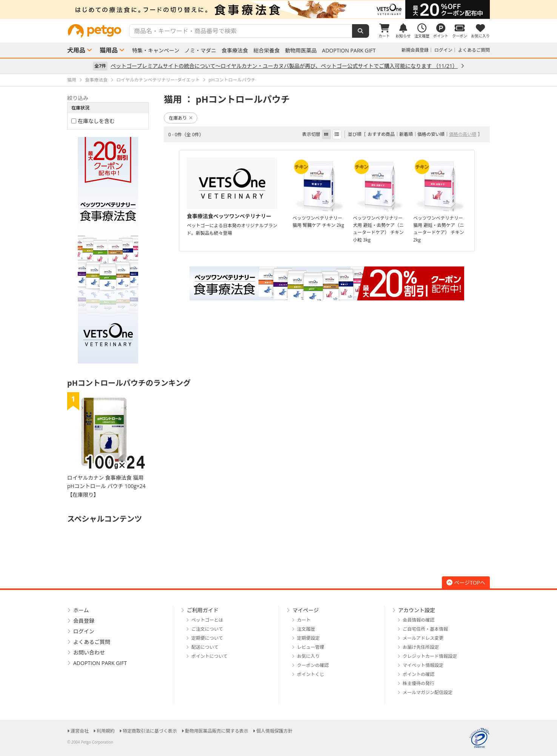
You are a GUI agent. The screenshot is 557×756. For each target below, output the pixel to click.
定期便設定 (308, 638)
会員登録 (84, 621)
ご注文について (207, 629)
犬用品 (76, 50)
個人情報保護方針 (274, 731)
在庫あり (181, 118)
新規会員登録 (415, 50)
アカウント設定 (417, 610)
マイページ (306, 610)
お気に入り (308, 656)
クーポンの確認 (313, 665)
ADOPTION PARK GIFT (349, 51)
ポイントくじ (311, 674)
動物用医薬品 (301, 51)
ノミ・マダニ (200, 51)
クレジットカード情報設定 (430, 656)
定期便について (207, 638)
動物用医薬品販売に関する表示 (217, 731)
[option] (278, 9)
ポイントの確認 (419, 674)
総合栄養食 (266, 51)
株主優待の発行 (419, 683)
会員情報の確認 (419, 620)
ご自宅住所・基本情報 (425, 629)
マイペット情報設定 (423, 665)
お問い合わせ (89, 652)
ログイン (443, 50)
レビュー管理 (311, 647)
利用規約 (106, 731)
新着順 (406, 134)
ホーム (81, 610)
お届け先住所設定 (421, 647)
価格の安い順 (431, 134)
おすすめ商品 (381, 134)
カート (304, 620)
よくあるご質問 (474, 50)
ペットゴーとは (207, 620)
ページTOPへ (466, 583)
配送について (205, 647)
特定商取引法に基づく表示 (150, 731)
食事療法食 (235, 51)
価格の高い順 (463, 134)
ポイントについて (209, 656)
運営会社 (80, 731)
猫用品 (109, 50)
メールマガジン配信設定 (428, 692)
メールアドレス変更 (423, 638)
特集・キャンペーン (156, 51)
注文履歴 (306, 629)
